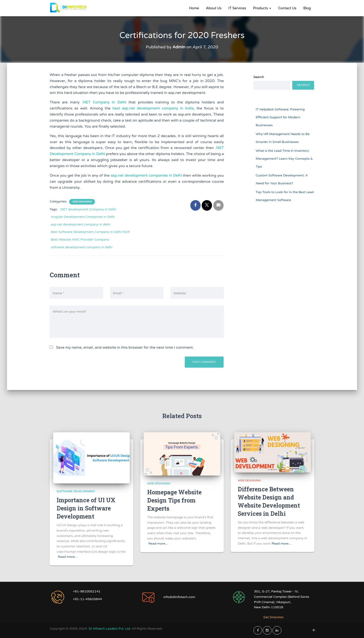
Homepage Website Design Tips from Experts (174, 500)
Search (259, 77)
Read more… (68, 557)
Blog (307, 8)
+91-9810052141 (87, 591)
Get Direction (273, 617)
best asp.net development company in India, (153, 108)
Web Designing (82, 202)
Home (194, 8)
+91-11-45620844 (87, 599)
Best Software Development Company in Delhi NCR (90, 232)
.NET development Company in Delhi (88, 209)
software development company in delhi (82, 247)
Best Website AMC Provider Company (80, 240)
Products (262, 8)
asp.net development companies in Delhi (146, 175)
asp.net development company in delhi (81, 224)
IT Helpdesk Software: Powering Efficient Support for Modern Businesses (280, 117)
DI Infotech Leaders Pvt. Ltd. (111, 628)
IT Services (237, 8)
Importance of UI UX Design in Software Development (86, 508)
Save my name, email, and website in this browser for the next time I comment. (125, 347)
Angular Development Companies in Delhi (83, 217)
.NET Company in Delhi (104, 102)
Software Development (76, 491)
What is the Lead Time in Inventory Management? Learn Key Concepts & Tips (284, 159)
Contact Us (287, 8)
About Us (214, 8)
